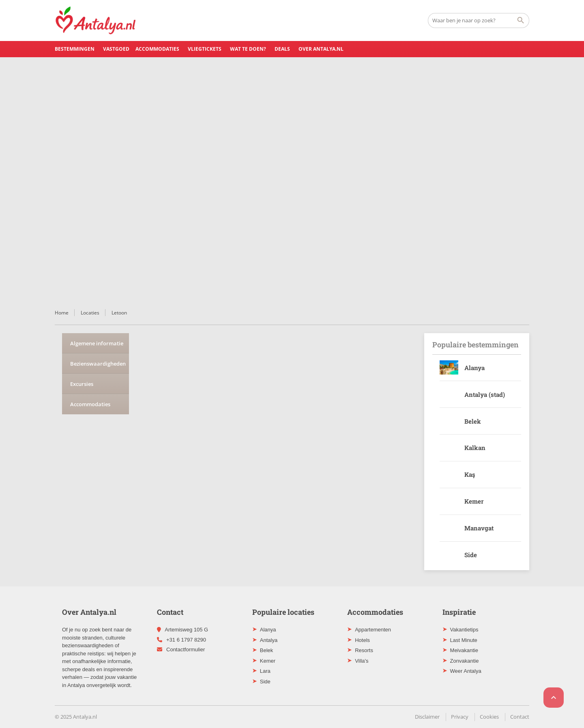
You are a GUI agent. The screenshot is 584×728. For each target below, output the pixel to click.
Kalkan (475, 448)
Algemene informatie (97, 343)
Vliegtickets (205, 49)
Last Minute (464, 640)
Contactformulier (186, 649)
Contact (520, 717)
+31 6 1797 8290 (186, 640)
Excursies (82, 384)
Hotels (362, 640)
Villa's (362, 661)
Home (62, 313)
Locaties (90, 313)
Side (471, 555)
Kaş (470, 474)
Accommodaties (157, 49)
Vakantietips (464, 630)
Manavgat (479, 528)
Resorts (364, 650)
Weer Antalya (466, 671)
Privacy (460, 717)
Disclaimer (427, 717)
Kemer (474, 501)
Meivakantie (464, 650)
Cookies (489, 717)
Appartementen (373, 630)
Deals (282, 49)
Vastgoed (116, 49)
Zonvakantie (465, 661)
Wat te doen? (248, 49)
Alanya (474, 368)
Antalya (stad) (485, 394)
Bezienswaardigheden (98, 364)
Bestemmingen (75, 49)
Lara (265, 671)
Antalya (269, 640)
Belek (473, 421)
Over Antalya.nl (321, 49)
